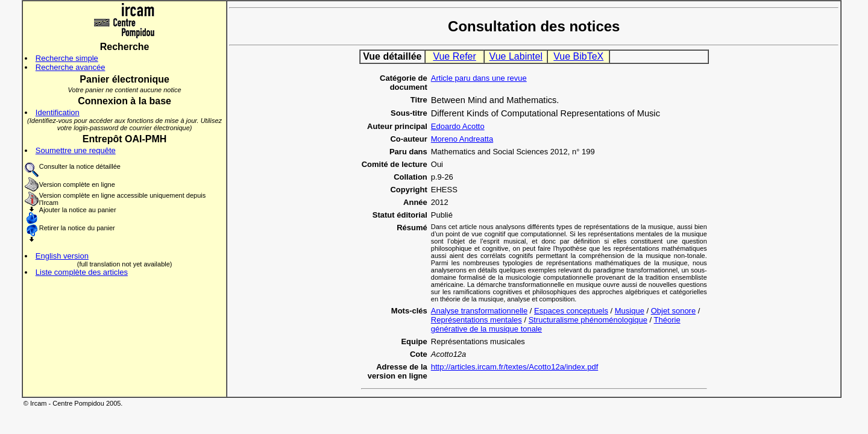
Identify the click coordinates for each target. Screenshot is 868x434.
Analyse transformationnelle (479, 311)
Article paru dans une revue (479, 78)
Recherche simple (67, 58)
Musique (630, 311)
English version (62, 256)
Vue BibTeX (578, 56)
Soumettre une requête (76, 150)
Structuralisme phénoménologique (588, 320)
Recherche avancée (71, 67)
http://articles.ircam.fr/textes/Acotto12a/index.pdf (514, 367)
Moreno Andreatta (462, 139)
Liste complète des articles (82, 272)
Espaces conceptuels (571, 311)
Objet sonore (673, 311)
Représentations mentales (476, 320)
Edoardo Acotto (458, 126)
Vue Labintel (516, 56)
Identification (58, 112)
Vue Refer (454, 56)
